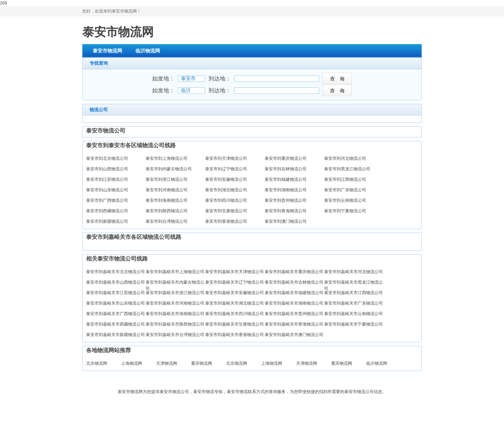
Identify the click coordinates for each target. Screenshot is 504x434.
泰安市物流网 (118, 32)
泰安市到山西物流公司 (107, 169)
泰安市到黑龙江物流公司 (347, 169)
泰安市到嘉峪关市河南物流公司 (175, 303)
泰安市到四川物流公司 (226, 200)
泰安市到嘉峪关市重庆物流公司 (294, 272)
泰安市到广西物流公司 (107, 200)
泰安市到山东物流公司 (107, 190)
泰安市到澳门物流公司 (286, 221)
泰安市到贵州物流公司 (286, 200)
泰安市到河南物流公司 (167, 190)
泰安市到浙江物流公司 (167, 179)
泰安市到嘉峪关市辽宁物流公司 (234, 282)
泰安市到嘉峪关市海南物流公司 (175, 314)
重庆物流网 (202, 363)
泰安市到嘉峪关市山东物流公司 (115, 303)
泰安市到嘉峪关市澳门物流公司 (294, 335)
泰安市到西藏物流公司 (107, 211)
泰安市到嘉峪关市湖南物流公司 (294, 303)
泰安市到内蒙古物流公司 (169, 169)
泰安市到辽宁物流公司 (226, 169)
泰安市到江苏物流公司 (107, 179)
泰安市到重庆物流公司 (286, 158)
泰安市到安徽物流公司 (226, 179)
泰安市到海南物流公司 (167, 200)
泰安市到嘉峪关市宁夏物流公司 (353, 324)
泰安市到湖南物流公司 (286, 190)
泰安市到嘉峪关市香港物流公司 (234, 335)
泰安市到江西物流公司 (345, 179)
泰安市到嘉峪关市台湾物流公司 (175, 335)
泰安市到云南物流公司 (345, 200)
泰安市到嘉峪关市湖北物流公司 (234, 303)
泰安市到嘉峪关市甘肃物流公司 (234, 324)
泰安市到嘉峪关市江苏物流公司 (115, 293)
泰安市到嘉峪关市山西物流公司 (115, 282)
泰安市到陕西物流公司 (167, 211)
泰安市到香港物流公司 (226, 221)
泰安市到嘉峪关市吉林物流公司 (294, 282)
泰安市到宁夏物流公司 (345, 211)
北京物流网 (97, 363)
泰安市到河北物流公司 (345, 158)
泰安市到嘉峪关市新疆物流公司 (115, 335)
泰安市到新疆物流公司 (107, 221)
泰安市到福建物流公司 (286, 179)
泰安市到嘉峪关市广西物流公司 (115, 314)
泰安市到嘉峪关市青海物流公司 (294, 324)
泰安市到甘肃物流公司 (226, 211)
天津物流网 (167, 363)
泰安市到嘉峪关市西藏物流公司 (115, 324)
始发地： (163, 79)
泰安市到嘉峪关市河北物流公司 (353, 272)
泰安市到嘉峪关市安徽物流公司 (234, 293)
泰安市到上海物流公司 (167, 158)
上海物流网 (132, 363)
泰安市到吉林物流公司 (286, 169)
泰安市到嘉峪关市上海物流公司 (175, 272)
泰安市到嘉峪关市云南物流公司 (353, 314)
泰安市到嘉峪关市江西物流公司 (353, 293)
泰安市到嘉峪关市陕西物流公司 (175, 324)
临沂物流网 (148, 51)
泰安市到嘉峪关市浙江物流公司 (175, 293)
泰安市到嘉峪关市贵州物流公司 (294, 314)
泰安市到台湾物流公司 (167, 221)
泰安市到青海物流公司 (286, 211)
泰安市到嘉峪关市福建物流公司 (294, 293)
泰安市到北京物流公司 (107, 158)
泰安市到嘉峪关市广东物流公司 (353, 303)
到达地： (220, 79)
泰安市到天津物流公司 (226, 158)
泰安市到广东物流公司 (345, 190)
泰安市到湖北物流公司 (226, 190)
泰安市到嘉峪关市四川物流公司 (234, 314)
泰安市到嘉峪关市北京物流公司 (115, 272)
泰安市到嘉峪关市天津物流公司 (234, 272)
